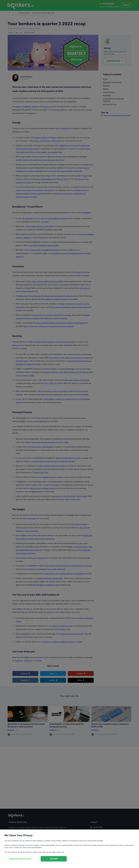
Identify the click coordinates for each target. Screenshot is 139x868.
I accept (54, 859)
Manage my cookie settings (20, 859)
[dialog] (69, 434)
